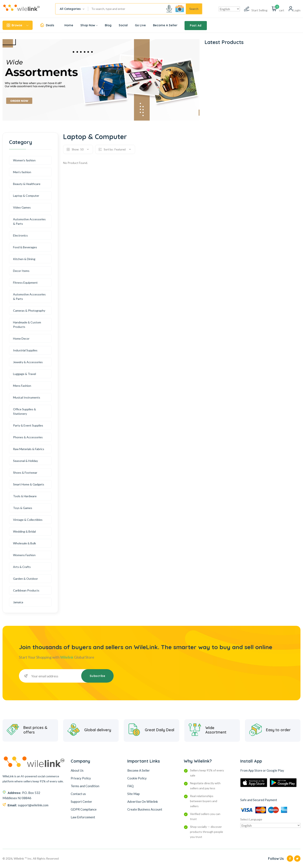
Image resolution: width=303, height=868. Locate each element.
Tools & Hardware (25, 496)
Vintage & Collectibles (28, 520)
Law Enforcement (83, 817)
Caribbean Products (26, 590)
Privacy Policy (81, 778)
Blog (108, 25)
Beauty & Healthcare (27, 184)
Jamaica (18, 602)
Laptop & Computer (26, 196)
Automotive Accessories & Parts (29, 221)
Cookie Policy (137, 778)
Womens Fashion (24, 555)
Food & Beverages (25, 247)
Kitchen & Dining (24, 259)
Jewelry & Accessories (28, 362)
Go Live (140, 25)
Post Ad (196, 25)
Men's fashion (22, 172)
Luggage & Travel (25, 374)
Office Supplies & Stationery (25, 411)
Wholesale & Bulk (25, 543)
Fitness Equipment (25, 282)
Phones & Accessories (28, 437)
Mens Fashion (22, 386)
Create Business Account (145, 809)
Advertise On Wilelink (143, 802)
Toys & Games (23, 508)
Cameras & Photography (29, 310)
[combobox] (72, 9)
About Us (77, 770)
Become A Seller (165, 25)
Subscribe (98, 676)
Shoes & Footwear (25, 473)
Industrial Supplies (25, 350)
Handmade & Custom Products (27, 324)
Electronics (20, 235)
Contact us (78, 794)
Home (69, 25)
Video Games (22, 207)
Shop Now (89, 25)
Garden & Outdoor (25, 579)
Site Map (134, 794)
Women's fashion (24, 160)
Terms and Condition (85, 786)
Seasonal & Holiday (25, 461)
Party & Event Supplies (28, 425)
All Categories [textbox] (70, 9)
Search (194, 9)
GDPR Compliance (84, 809)
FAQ (130, 786)
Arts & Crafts (22, 567)
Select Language (251, 819)
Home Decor (21, 338)
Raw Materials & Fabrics (29, 449)
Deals (50, 25)
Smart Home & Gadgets (29, 484)
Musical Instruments (27, 397)
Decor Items (21, 271)
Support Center (81, 802)
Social (123, 25)
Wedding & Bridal (24, 531)
